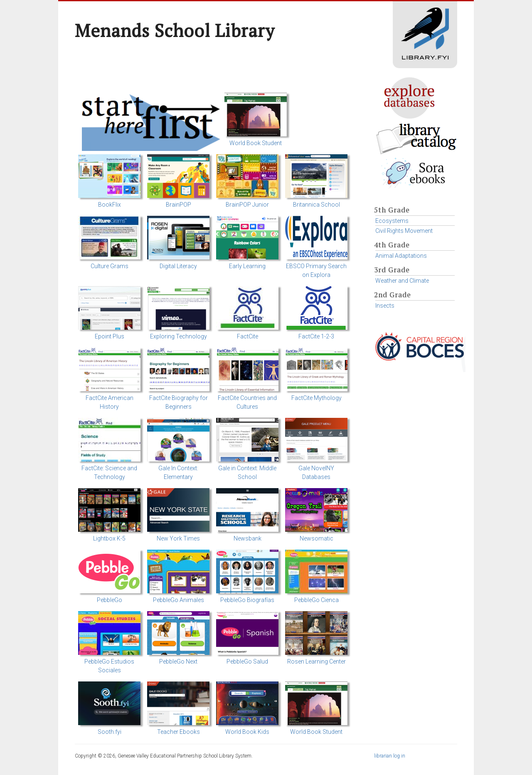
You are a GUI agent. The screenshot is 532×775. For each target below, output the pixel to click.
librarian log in (390, 756)
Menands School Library (175, 30)
